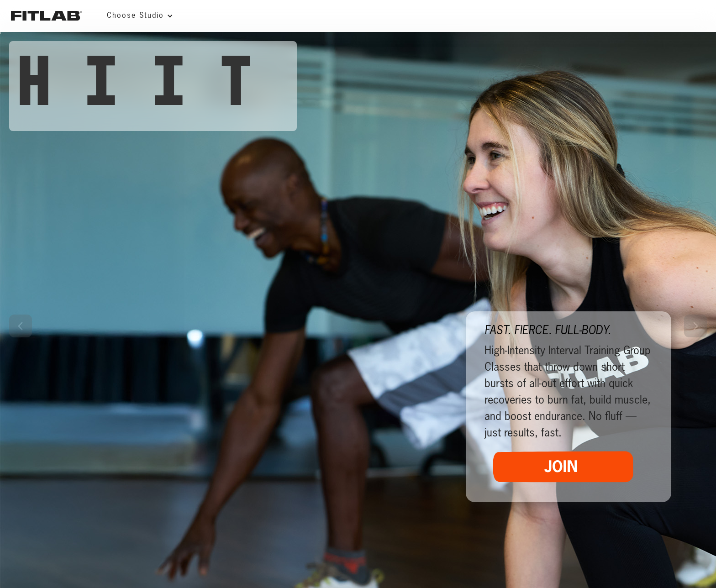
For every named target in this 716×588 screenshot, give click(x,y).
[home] (47, 16)
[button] (138, 16)
